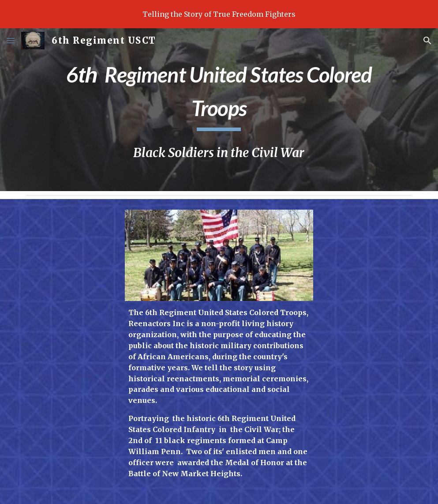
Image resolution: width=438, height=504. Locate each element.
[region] (219, 14)
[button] (11, 40)
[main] (219, 94)
